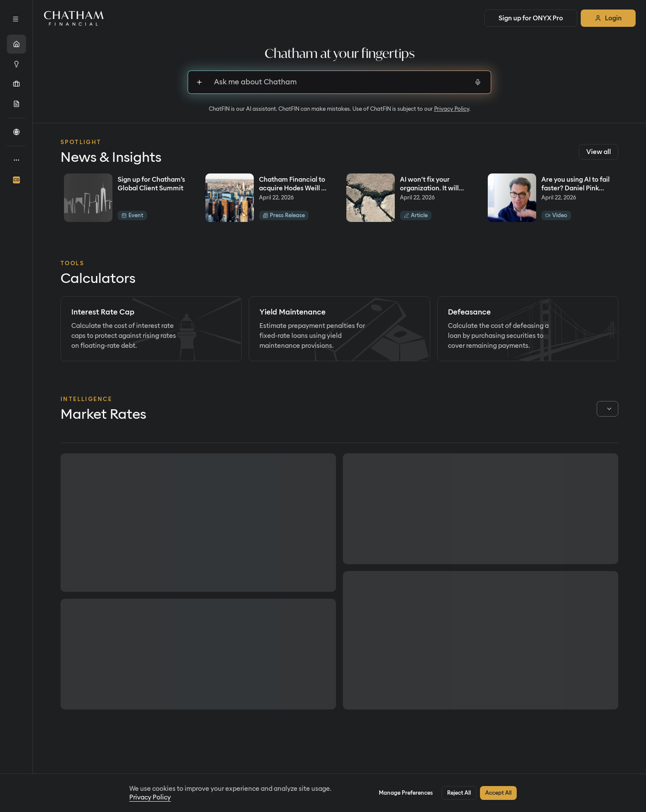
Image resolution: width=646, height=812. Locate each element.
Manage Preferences (406, 793)
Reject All (459, 793)
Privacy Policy (452, 109)
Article (416, 215)
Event (132, 215)
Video (556, 215)
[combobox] (608, 409)
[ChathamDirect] (16, 180)
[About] (16, 160)
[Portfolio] (16, 84)
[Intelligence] (16, 64)
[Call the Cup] (16, 132)
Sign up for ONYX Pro (531, 18)
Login (608, 18)
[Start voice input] (478, 82)
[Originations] (16, 104)
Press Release (284, 215)
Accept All (498, 793)
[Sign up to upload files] (199, 82)
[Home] (16, 44)
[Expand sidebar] (16, 19)
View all (599, 152)
